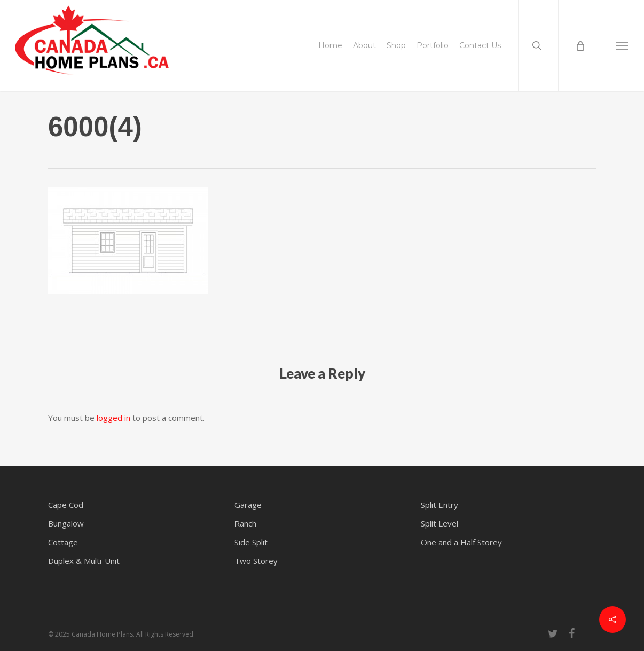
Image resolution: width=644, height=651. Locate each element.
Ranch (245, 523)
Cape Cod (66, 505)
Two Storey (256, 561)
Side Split (251, 542)
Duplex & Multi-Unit (84, 561)
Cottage (63, 542)
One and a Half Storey (461, 542)
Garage (248, 505)
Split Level (439, 523)
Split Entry (439, 505)
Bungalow (66, 523)
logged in (113, 418)
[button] (622, 45)
